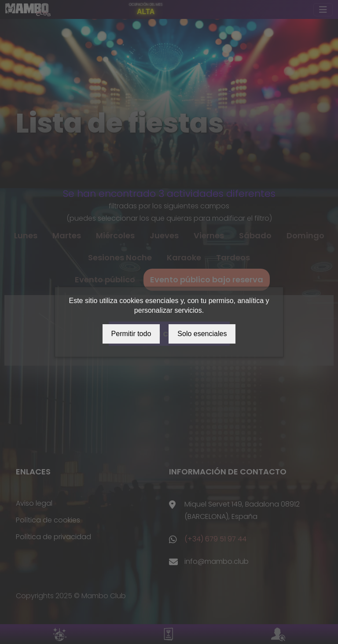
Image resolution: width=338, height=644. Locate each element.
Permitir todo (131, 334)
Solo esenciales (202, 334)
